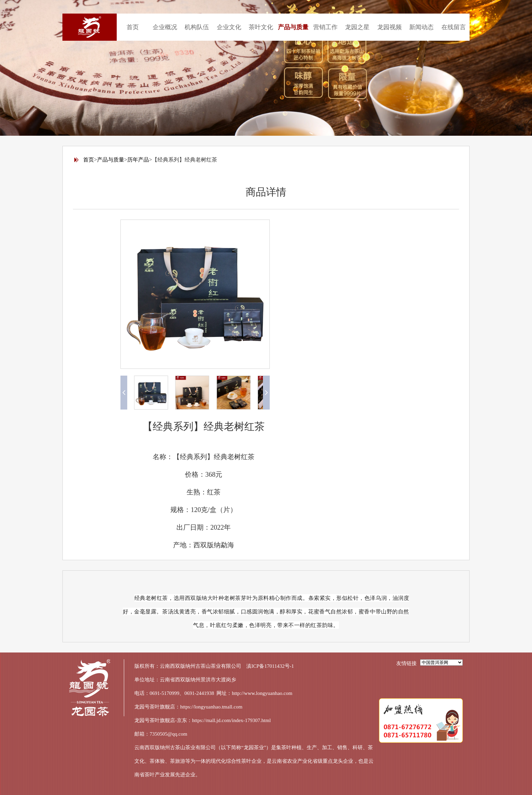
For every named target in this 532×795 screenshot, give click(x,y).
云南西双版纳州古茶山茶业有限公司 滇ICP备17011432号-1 (227, 666)
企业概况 (165, 27)
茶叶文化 (261, 27)
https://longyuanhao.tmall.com (211, 707)
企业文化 (229, 27)
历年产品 (138, 160)
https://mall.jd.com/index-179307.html (231, 720)
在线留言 (454, 27)
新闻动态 (421, 27)
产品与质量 (293, 27)
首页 (133, 27)
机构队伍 (197, 27)
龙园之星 (357, 27)
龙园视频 (389, 27)
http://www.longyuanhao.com (262, 693)
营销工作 (325, 27)
